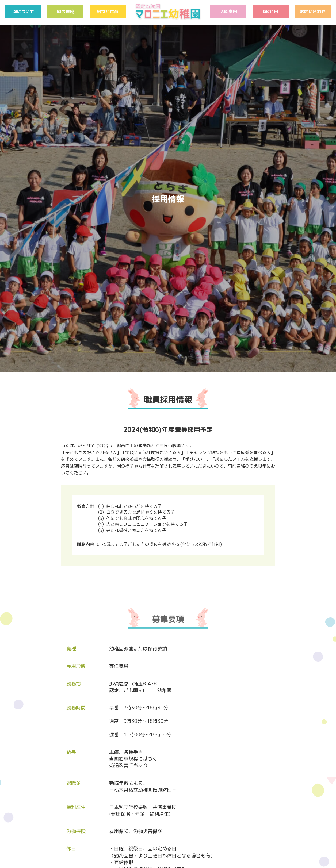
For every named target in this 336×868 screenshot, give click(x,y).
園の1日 (270, 11)
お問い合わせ (313, 11)
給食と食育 (108, 11)
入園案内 (228, 11)
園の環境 (66, 11)
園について (23, 11)
